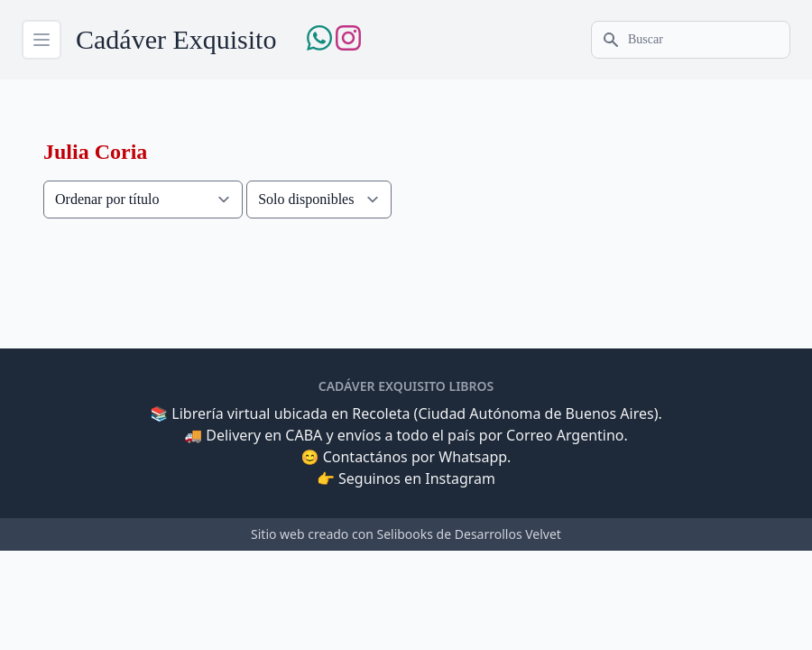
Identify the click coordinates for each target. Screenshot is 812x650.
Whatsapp (473, 457)
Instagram (460, 478)
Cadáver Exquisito (176, 39)
